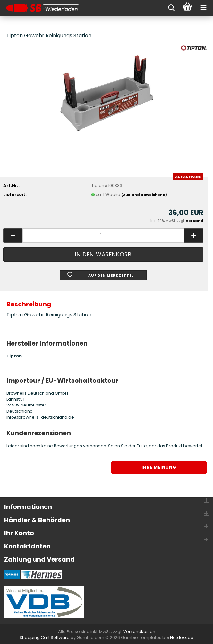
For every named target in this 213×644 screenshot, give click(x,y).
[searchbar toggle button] (171, 8)
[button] (13, 235)
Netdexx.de (182, 637)
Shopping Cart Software (45, 637)
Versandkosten (139, 632)
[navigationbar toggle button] (203, 8)
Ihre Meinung (159, 467)
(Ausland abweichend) (144, 195)
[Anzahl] (103, 235)
